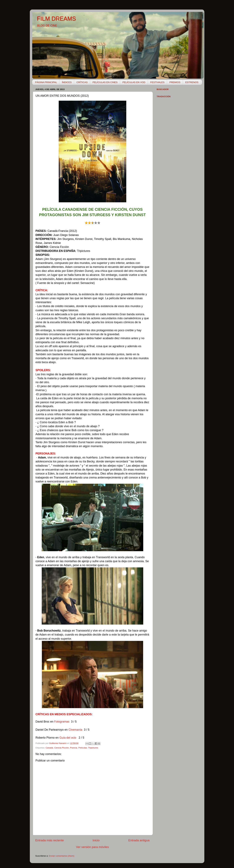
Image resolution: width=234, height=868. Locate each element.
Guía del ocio (68, 738)
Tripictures (93, 748)
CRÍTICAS (82, 82)
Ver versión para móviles (92, 847)
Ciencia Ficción (62, 748)
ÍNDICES (67, 82)
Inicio (96, 840)
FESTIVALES (157, 82)
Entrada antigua (139, 840)
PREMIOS (175, 82)
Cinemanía (76, 730)
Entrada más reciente (50, 840)
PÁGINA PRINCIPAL (46, 82)
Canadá (49, 748)
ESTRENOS (192, 82)
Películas (83, 748)
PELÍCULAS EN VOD (134, 82)
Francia (74, 748)
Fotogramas (62, 722)
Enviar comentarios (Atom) (62, 856)
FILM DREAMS (56, 19)
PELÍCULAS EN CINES (105, 82)
